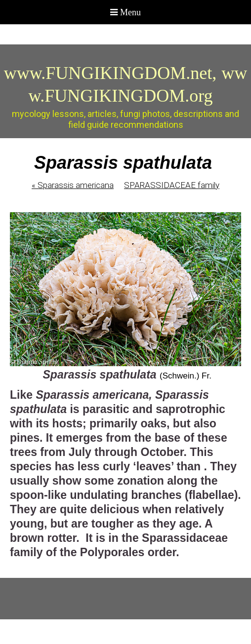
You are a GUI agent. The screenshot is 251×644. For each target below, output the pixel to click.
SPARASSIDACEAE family (172, 185)
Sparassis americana (73, 185)
